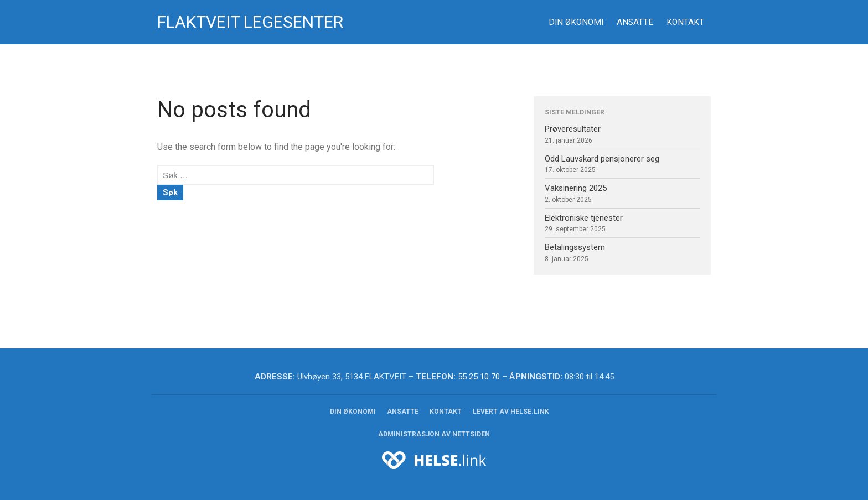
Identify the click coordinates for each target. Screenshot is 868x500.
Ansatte (635, 22)
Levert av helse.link (511, 412)
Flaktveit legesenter (250, 22)
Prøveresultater (573, 129)
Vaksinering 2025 (576, 188)
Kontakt (685, 22)
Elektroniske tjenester (584, 218)
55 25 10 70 (479, 377)
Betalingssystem (575, 247)
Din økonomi (576, 22)
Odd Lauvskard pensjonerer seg (602, 159)
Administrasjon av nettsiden (434, 434)
